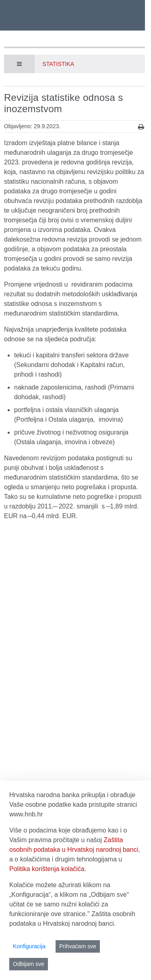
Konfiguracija (29, 946)
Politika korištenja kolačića (47, 869)
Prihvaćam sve (78, 946)
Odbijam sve (29, 964)
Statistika (58, 64)
